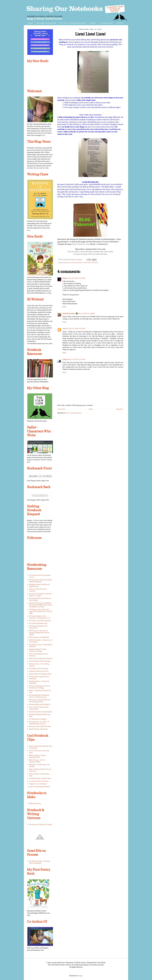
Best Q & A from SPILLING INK (40, 726)
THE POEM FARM (106, 23)
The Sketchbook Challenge (38, 719)
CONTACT (120, 23)
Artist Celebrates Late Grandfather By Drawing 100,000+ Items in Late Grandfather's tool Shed (41, 605)
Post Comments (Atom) (74, 413)
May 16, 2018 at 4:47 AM (77, 329)
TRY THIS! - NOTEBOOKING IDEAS (73, 23)
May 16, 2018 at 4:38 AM (87, 313)
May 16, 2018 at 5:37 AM (77, 359)
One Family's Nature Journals (39, 668)
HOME (30, 23)
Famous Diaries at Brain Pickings (40, 661)
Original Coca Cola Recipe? (38, 784)
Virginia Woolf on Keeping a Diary (40, 674)
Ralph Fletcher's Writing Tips (38, 729)
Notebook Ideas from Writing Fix (40, 704)
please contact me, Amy (81, 244)
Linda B (65, 359)
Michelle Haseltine (77, 262)
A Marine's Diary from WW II (39, 671)
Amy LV (65, 329)
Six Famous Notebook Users (38, 623)
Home (91, 409)
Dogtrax (65, 278)
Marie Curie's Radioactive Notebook (41, 658)
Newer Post (62, 409)
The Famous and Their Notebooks (40, 621)
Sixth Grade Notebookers (91, 262)
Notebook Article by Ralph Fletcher (41, 712)
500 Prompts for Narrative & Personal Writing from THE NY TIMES (39, 633)
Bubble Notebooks (35, 803)
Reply (64, 307)
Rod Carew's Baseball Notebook (39, 787)
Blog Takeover (67, 262)
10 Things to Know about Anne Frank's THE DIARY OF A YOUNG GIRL (41, 611)
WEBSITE (93, 23)
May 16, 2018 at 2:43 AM (77, 278)
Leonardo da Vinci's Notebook (39, 781)
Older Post (119, 409)
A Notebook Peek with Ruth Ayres (40, 778)
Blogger (80, 976)
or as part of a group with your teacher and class (90, 254)
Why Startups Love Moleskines (39, 637)
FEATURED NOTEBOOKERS (46, 23)
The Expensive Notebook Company (41, 824)
